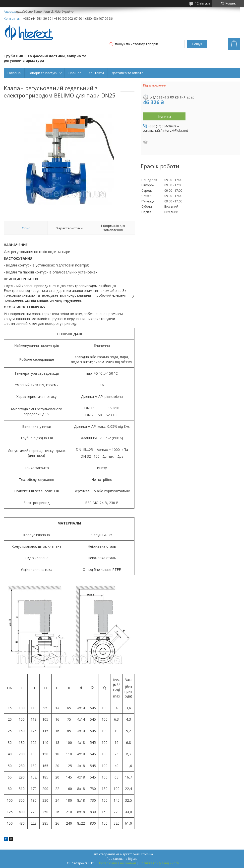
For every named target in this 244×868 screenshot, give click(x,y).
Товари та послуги (43, 73)
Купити (164, 116)
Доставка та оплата (127, 73)
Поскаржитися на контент (117, 863)
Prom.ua (147, 854)
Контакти (96, 73)
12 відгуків (203, 3)
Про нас (75, 73)
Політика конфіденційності (159, 863)
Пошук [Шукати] (197, 44)
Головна (14, 73)
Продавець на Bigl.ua (122, 859)
